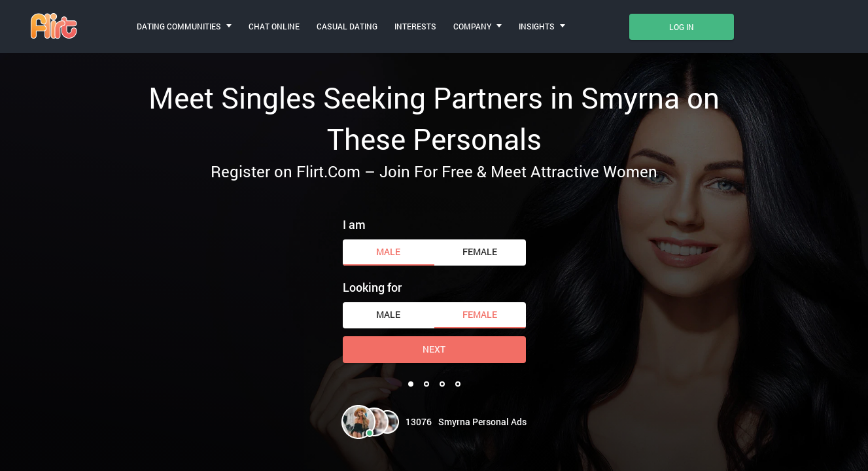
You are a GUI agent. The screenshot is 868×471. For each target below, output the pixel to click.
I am (354, 224)
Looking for (372, 287)
